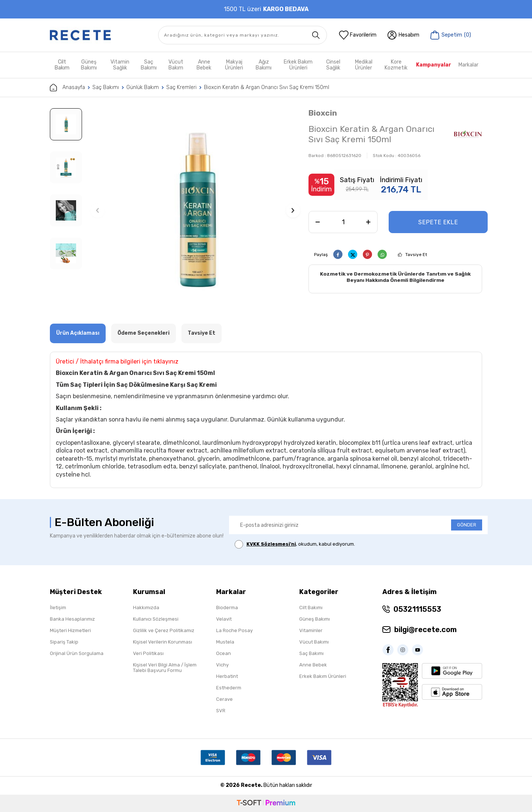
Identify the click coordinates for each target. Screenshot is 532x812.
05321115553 (417, 609)
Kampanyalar (434, 65)
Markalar (468, 65)
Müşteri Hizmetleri (70, 630)
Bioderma (227, 608)
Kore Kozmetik (396, 65)
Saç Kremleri (181, 87)
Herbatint (227, 676)
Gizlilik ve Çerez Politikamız (164, 630)
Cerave (224, 699)
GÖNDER (467, 525)
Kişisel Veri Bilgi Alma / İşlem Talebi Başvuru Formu (165, 668)
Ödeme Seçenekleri (144, 333)
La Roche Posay (234, 630)
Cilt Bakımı (311, 608)
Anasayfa (67, 88)
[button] (98, 211)
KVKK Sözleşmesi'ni (271, 544)
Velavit (224, 619)
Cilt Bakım (62, 65)
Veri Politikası (148, 653)
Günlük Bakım (143, 87)
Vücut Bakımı (314, 642)
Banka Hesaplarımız (72, 619)
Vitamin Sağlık (120, 65)
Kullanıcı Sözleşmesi (156, 619)
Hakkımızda (146, 608)
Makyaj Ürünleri (234, 65)
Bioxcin (323, 113)
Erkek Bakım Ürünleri (298, 65)
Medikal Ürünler (364, 65)
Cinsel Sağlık (333, 65)
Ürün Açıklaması (78, 333)
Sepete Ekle (438, 222)
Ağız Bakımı (264, 65)
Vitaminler (311, 630)
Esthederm (229, 688)
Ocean (224, 653)
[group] (195, 210)
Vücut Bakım (176, 65)
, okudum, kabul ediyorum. (295, 544)
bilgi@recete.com (425, 630)
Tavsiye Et (416, 255)
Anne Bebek (204, 65)
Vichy (222, 665)
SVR (221, 711)
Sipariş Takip (64, 642)
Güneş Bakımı (89, 65)
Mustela (225, 642)
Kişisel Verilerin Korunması (163, 642)
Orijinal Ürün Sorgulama (77, 653)
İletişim (58, 608)
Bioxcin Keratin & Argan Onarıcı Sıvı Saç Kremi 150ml (267, 87)
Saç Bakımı (149, 65)
